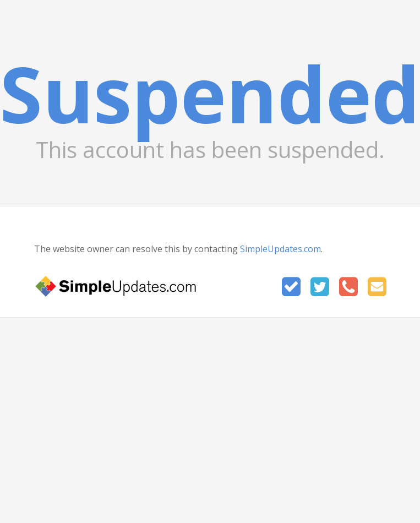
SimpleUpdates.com (280, 249)
